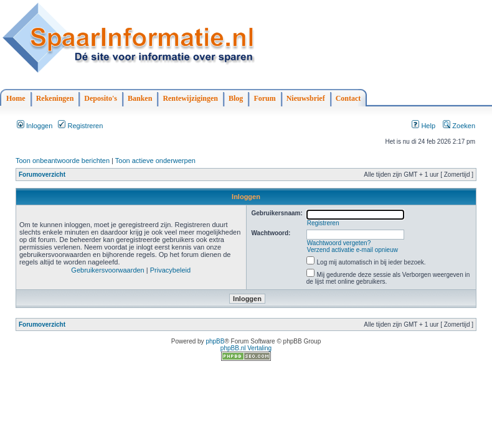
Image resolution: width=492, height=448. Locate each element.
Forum (264, 98)
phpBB (215, 341)
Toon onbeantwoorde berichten (63, 161)
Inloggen (35, 126)
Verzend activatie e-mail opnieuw (352, 250)
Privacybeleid (170, 270)
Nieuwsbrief (306, 98)
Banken (140, 98)
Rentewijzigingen (190, 98)
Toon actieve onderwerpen (155, 161)
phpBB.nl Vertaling (246, 348)
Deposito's (101, 98)
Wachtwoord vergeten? (339, 243)
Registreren (80, 126)
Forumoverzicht (42, 175)
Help (423, 126)
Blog (236, 98)
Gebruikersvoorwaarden (107, 270)
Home (16, 98)
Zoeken (459, 126)
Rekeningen (55, 98)
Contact (348, 98)
